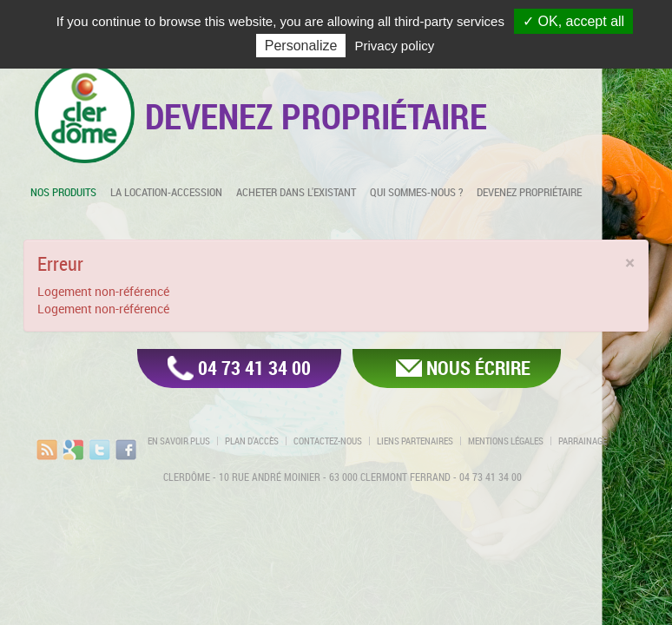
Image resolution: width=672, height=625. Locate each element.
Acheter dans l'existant (296, 192)
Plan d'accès (252, 441)
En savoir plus (179, 441)
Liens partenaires (415, 441)
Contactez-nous (328, 441)
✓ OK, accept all (573, 21)
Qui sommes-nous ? (416, 192)
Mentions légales (506, 441)
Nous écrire (478, 368)
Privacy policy (395, 46)
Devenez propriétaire (529, 192)
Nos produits (63, 192)
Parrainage (583, 441)
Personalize (301, 46)
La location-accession (166, 192)
